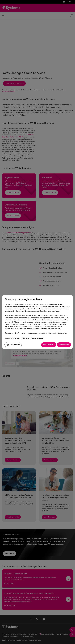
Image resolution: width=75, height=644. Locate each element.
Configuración (13, 345)
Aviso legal (25, 338)
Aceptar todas (64, 345)
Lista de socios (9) (37, 338)
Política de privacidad (12, 338)
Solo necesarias (49, 345)
